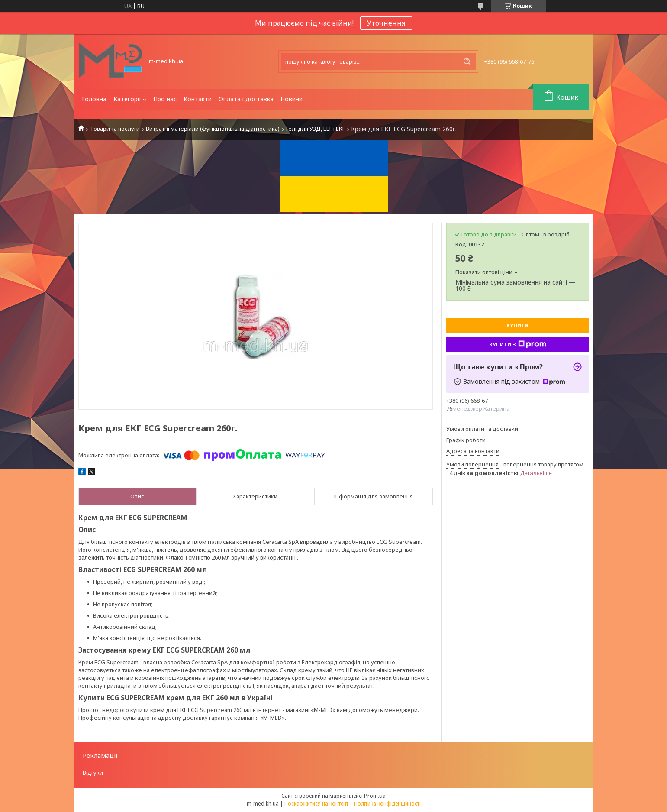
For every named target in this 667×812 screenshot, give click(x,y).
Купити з (518, 344)
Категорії (127, 99)
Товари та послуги (115, 129)
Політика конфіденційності (387, 804)
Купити (517, 325)
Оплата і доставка (246, 99)
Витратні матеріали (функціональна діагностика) (213, 129)
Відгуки (93, 773)
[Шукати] (467, 61)
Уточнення (386, 23)
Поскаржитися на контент (316, 804)
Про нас (165, 99)
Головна (94, 99)
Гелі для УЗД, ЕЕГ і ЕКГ (316, 129)
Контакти (198, 99)
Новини (292, 99)
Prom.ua (375, 796)
